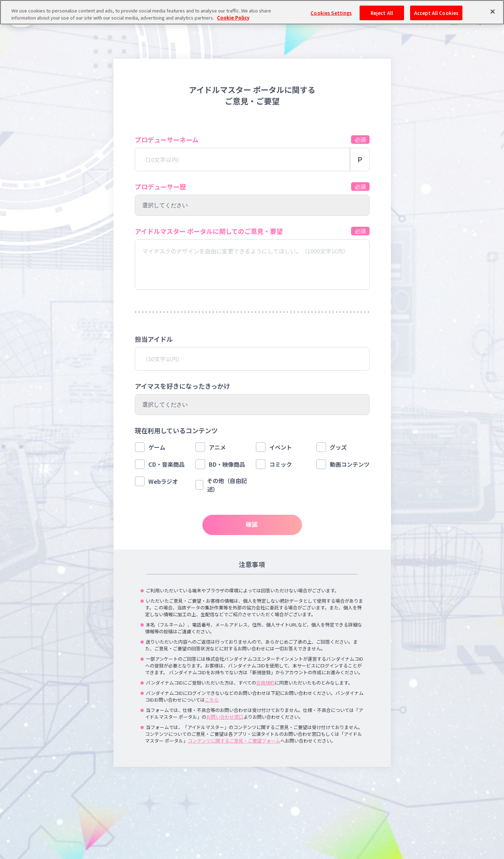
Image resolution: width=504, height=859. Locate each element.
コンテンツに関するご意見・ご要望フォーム (234, 741)
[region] (252, 12)
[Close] (493, 11)
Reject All (382, 13)
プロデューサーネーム (167, 140)
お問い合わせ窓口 (225, 717)
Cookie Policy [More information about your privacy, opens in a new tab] (233, 18)
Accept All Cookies (436, 13)
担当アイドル (154, 339)
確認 (252, 525)
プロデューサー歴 (160, 187)
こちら (212, 700)
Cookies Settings (331, 13)
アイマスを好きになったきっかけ (182, 386)
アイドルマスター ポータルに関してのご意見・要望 (209, 231)
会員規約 (265, 683)
